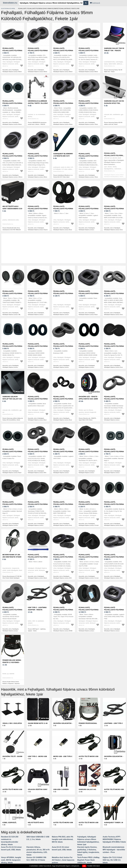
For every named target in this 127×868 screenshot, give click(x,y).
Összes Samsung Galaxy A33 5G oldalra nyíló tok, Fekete (113, 123)
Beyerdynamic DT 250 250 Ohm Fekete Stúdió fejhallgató (12, 557)
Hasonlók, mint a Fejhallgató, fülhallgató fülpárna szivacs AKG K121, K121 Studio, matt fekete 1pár (63, 578)
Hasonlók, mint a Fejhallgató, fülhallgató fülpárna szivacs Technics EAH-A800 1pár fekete (62, 314)
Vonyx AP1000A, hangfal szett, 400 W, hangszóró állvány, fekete (11, 860)
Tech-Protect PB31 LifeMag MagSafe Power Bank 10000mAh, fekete (88, 860)
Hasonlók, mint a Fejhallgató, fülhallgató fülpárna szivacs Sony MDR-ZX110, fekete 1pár (113, 230)
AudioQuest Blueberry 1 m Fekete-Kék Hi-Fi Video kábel (63, 156)
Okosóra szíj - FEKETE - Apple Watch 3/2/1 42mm (88, 398)
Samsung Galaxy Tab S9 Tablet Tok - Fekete (114, 49)
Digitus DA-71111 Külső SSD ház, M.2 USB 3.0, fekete (112, 860)
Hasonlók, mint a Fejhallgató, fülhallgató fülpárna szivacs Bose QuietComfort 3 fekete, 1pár (37, 420)
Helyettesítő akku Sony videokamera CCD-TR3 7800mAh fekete (13, 209)
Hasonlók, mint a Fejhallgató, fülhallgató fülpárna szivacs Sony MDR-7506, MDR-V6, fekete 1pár (63, 525)
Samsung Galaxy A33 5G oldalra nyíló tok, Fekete (114, 103)
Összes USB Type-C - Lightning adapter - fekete (37, 630)
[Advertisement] (63, 248)
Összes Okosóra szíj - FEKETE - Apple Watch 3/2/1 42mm (88, 419)
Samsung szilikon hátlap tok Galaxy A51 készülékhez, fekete (12, 399)
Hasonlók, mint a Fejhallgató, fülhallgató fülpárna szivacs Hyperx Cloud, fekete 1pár (38, 230)
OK (84, 866)
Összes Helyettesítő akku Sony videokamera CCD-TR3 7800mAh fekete (12, 230)
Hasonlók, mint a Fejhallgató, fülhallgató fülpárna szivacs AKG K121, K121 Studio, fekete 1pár (37, 473)
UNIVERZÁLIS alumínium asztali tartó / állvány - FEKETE (38, 103)
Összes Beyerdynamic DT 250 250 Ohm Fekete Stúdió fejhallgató (12, 577)
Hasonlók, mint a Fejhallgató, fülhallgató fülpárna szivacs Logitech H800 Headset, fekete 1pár (89, 230)
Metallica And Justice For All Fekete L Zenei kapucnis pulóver (63, 860)
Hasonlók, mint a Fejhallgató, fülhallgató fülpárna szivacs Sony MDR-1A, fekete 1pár (113, 314)
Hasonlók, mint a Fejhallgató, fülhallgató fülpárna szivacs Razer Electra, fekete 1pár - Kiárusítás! (88, 314)
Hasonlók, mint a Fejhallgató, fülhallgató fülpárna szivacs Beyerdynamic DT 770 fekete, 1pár (38, 314)
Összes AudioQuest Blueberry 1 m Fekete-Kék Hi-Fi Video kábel (63, 176)
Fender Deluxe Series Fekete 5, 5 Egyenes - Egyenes (12, 662)
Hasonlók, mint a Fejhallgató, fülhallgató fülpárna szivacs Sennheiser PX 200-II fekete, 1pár (88, 473)
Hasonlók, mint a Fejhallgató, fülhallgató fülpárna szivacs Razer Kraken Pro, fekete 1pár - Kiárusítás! (13, 473)
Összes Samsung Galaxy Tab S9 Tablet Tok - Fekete (113, 71)
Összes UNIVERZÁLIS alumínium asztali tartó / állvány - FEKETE (37, 123)
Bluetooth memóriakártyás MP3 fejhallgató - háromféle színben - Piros (114, 850)
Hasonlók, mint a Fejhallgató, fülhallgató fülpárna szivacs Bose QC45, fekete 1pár (63, 230)
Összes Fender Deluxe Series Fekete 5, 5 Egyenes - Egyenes (11, 683)
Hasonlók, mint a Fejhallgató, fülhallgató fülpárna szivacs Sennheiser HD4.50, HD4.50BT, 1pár (89, 631)
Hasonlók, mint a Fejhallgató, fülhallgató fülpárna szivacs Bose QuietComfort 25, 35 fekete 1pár (63, 420)
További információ (93, 866)
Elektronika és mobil (8, 8)
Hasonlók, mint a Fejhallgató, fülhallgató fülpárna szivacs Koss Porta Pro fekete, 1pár (113, 367)
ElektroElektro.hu (10, 3)
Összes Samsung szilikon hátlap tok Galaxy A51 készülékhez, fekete (13, 419)
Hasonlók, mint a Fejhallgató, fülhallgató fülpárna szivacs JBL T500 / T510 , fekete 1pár (11, 314)
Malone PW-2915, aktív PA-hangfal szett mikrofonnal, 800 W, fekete (63, 839)
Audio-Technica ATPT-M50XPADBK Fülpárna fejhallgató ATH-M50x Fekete (114, 839)
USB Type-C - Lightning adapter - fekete (37, 609)
